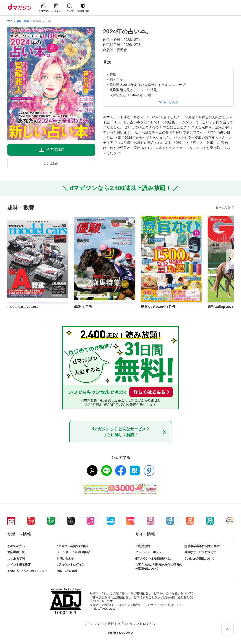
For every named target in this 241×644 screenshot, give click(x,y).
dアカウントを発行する (103, 624)
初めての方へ (16, 546)
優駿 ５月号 (83, 307)
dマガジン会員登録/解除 (73, 546)
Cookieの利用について (199, 559)
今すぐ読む (55, 149)
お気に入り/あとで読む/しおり (27, 571)
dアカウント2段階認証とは (153, 559)
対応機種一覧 (16, 552)
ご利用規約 (143, 546)
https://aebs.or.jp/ (104, 609)
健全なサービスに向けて (200, 552)
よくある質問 (16, 559)
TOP (10, 21)
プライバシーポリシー (150, 552)
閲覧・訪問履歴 (67, 571)
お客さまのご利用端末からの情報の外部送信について (159, 567)
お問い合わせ (65, 559)
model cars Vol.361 (23, 307)
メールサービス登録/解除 (73, 552)
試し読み (51, 163)
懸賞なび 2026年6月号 (158, 307)
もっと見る (223, 207)
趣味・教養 (23, 21)
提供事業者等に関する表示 (202, 546)
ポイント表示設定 (19, 565)
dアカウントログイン (71, 565)
